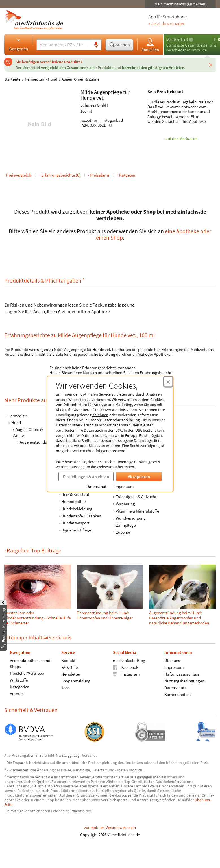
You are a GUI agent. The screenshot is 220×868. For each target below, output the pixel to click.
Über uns (172, 660)
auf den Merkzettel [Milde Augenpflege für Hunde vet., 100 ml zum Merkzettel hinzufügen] (181, 139)
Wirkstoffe (19, 680)
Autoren (17, 694)
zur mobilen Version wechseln (110, 827)
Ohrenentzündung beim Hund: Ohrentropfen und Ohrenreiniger (105, 615)
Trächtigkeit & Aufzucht (136, 497)
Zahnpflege (126, 525)
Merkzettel (177, 39)
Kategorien (18, 44)
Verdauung (125, 504)
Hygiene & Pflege (76, 530)
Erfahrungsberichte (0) (61, 175)
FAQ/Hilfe (69, 667)
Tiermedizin (34, 79)
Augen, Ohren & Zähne (80, 79)
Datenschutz (97, 486)
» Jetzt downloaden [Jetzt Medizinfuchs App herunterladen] (167, 24)
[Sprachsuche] (96, 45)
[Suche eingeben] (64, 45)
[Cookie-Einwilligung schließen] (168, 382)
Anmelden (150, 45)
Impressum (124, 486)
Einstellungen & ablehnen (86, 477)
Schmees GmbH (94, 105)
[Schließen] (211, 65)
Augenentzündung (36, 442)
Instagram (126, 674)
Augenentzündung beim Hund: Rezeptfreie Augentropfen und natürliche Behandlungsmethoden (179, 618)
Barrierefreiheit (178, 694)
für (126, 92)
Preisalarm (99, 175)
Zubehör (123, 532)
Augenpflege (108, 92)
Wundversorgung (131, 518)
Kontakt (68, 660)
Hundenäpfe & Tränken (81, 516)
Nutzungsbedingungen (184, 681)
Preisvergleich (19, 175)
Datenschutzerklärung (121, 420)
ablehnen (100, 415)
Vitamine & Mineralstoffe (137, 511)
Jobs (65, 688)
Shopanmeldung (76, 681)
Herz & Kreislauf (75, 494)
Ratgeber (127, 175)
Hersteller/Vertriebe (27, 673)
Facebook (126, 667)
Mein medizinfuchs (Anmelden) (181, 4)
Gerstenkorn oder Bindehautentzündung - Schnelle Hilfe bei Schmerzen (37, 618)
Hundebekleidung (77, 508)
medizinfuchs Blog (129, 660)
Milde (87, 92)
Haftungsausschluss (182, 674)
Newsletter (71, 674)
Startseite (12, 79)
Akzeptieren (139, 477)
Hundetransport (75, 523)
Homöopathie (73, 501)
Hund (53, 79)
